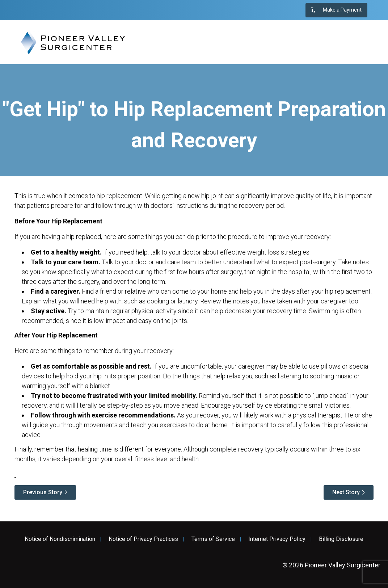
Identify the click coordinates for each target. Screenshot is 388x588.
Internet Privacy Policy (277, 539)
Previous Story (43, 492)
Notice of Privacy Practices (143, 539)
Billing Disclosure (341, 539)
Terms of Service (213, 539)
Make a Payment (336, 10)
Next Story (346, 492)
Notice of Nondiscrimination (60, 539)
